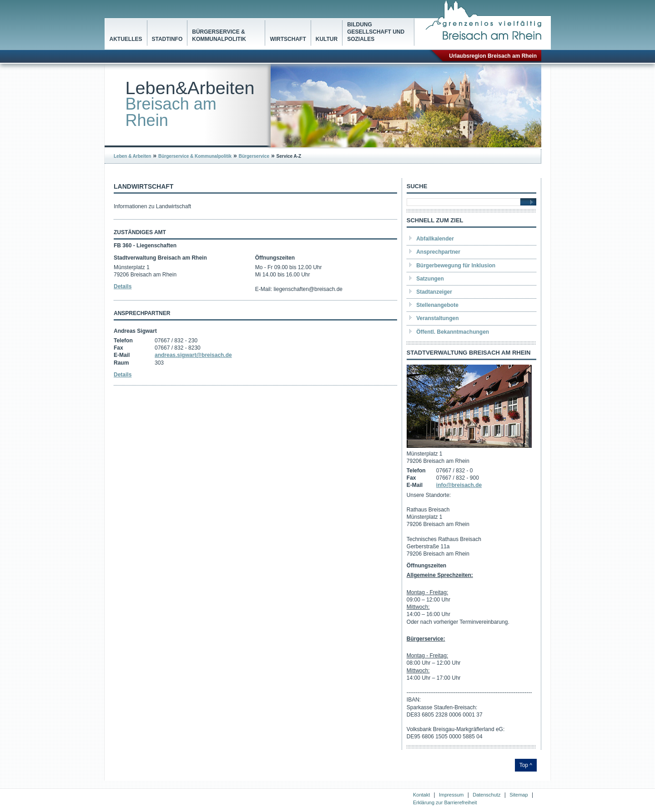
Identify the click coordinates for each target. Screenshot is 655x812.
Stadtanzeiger (434, 292)
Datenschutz (486, 795)
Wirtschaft (288, 39)
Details (123, 286)
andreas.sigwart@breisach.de (193, 355)
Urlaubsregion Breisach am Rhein (493, 56)
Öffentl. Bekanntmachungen (453, 332)
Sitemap (519, 795)
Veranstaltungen (437, 318)
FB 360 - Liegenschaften (145, 246)
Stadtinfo (167, 39)
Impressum (451, 795)
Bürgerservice (254, 156)
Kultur (327, 39)
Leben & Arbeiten (132, 156)
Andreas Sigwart (135, 331)
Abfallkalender (435, 239)
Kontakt (421, 795)
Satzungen (430, 279)
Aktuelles (126, 39)
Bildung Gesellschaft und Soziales (376, 32)
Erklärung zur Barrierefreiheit (445, 802)
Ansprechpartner (438, 252)
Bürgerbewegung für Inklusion (456, 266)
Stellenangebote (437, 305)
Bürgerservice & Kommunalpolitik (219, 35)
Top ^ (526, 765)
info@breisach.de (459, 485)
